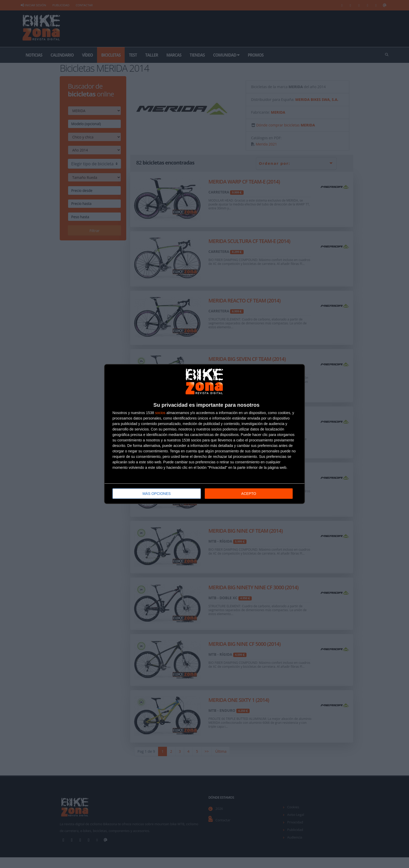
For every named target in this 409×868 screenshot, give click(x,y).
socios (160, 413)
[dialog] (204, 434)
